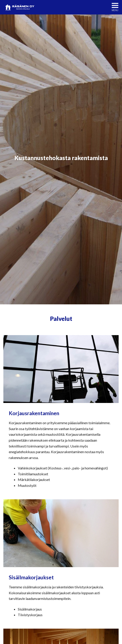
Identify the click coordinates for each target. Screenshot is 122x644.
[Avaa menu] (115, 7)
